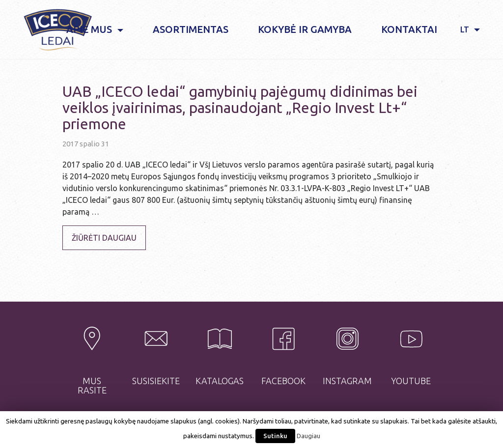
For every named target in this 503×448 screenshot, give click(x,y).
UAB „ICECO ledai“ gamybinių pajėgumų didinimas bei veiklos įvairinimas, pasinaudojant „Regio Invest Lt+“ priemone (240, 108)
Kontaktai (409, 29)
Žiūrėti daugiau (104, 238)
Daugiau (308, 436)
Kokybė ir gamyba (305, 29)
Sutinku (275, 436)
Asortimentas (191, 29)
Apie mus (90, 29)
